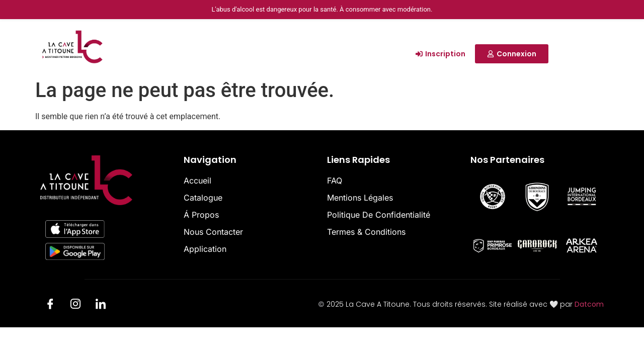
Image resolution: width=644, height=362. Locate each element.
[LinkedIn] (101, 306)
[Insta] (75, 306)
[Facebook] (50, 306)
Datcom (589, 304)
